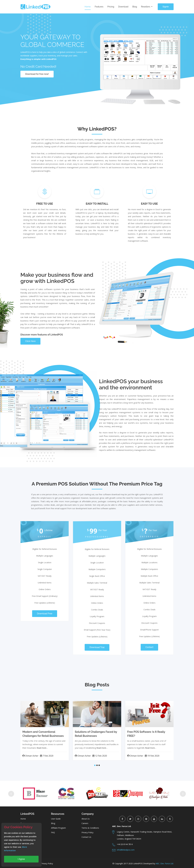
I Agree (21, 859)
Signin (166, 7)
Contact (149, 647)
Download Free (45, 614)
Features (99, 7)
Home (88, 7)
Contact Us (86, 837)
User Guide (56, 819)
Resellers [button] (146, 7)
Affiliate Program (58, 828)
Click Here (30, 341)
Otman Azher (30, 756)
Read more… (42, 748)
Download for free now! (37, 74)
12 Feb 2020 (100, 756)
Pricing (111, 7)
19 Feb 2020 (152, 756)
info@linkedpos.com (126, 850)
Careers (85, 823)
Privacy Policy (87, 832)
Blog (135, 7)
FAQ (53, 832)
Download (123, 7)
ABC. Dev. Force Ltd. (165, 863)
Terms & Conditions (90, 828)
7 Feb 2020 (47, 756)
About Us (86, 819)
